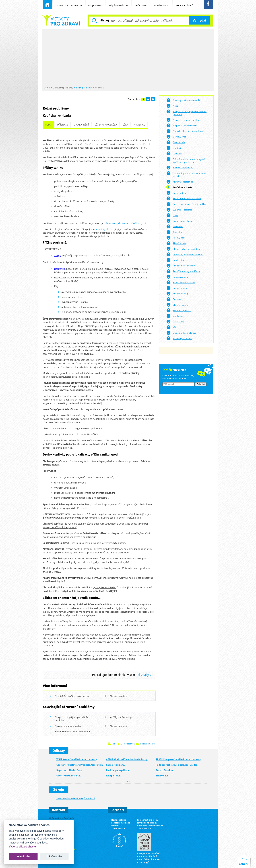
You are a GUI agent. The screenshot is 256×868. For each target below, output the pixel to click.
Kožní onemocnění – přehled (184, 199)
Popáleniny (175, 260)
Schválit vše (23, 856)
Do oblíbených (128, 744)
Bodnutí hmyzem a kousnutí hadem (70, 732)
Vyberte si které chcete (22, 847)
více (128, 781)
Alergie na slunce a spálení (66, 726)
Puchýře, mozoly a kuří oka (183, 271)
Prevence (139, 125)
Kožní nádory (176, 193)
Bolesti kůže (176, 142)
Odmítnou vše (54, 856)
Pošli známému (147, 744)
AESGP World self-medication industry (127, 759)
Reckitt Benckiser (165, 770)
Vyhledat (199, 21)
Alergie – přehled (116, 726)
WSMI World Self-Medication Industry (77, 759)
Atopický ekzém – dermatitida (184, 131)
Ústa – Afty (175, 322)
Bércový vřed (176, 137)
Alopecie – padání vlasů (181, 126)
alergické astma (121, 223)
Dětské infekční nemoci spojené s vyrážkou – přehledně (186, 160)
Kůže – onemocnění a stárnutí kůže (187, 204)
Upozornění (81, 125)
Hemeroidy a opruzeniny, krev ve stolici (186, 174)
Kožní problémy (84, 88)
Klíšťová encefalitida (180, 182)
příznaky (143, 675)
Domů (47, 88)
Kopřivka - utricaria (179, 187)
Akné (172, 106)
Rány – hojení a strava (181, 282)
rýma (108, 223)
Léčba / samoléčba (106, 125)
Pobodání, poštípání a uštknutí (185, 254)
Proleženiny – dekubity (181, 266)
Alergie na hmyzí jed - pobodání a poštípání (69, 719)
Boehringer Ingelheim (118, 770)
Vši (171, 327)
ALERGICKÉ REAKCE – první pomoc (70, 696)
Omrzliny (174, 232)
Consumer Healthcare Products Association (80, 765)
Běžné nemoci (61, 20)
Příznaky (63, 125)
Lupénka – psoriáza (179, 210)
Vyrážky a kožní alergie (119, 717)
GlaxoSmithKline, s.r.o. (69, 776)
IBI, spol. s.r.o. (113, 776)
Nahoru (244, 861)
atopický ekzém (105, 229)
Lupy (172, 215)
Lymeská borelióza (179, 221)
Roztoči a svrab (177, 288)
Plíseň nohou (176, 243)
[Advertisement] (128, 58)
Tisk (113, 744)
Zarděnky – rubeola (179, 338)
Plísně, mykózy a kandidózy (183, 249)
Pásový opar (176, 238)
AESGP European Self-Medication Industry (178, 759)
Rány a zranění (177, 277)
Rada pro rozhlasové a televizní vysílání (177, 765)
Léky (125, 125)
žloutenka (60, 269)
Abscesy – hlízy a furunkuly (183, 100)
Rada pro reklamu (116, 765)
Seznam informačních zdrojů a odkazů (76, 798)
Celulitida (174, 153)
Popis (48, 125)
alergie (58, 255)
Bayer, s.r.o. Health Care (69, 770)
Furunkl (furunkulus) (180, 168)
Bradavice (175, 148)
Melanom (174, 226)
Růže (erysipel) (177, 294)
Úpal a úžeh (176, 316)
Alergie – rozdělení (117, 696)
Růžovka (174, 299)
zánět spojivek (139, 223)
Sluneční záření (177, 305)
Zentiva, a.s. (162, 776)
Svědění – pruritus (179, 310)
